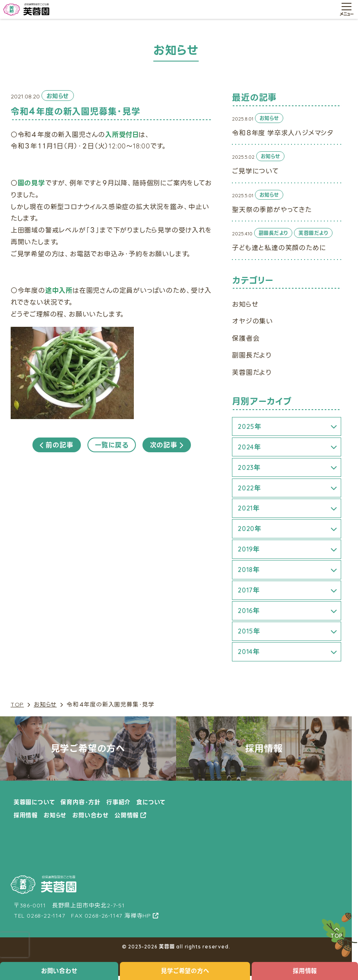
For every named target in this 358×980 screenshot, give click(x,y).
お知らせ (45, 705)
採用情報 (26, 815)
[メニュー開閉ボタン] (347, 9)
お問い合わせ (59, 971)
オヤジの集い (252, 321)
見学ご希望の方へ (185, 971)
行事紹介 (118, 802)
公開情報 (127, 815)
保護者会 (246, 338)
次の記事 (167, 445)
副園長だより (252, 355)
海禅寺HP (138, 916)
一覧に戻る (112, 445)
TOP (17, 705)
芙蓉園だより (252, 372)
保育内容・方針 (80, 802)
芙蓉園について (34, 802)
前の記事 (57, 445)
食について (151, 802)
